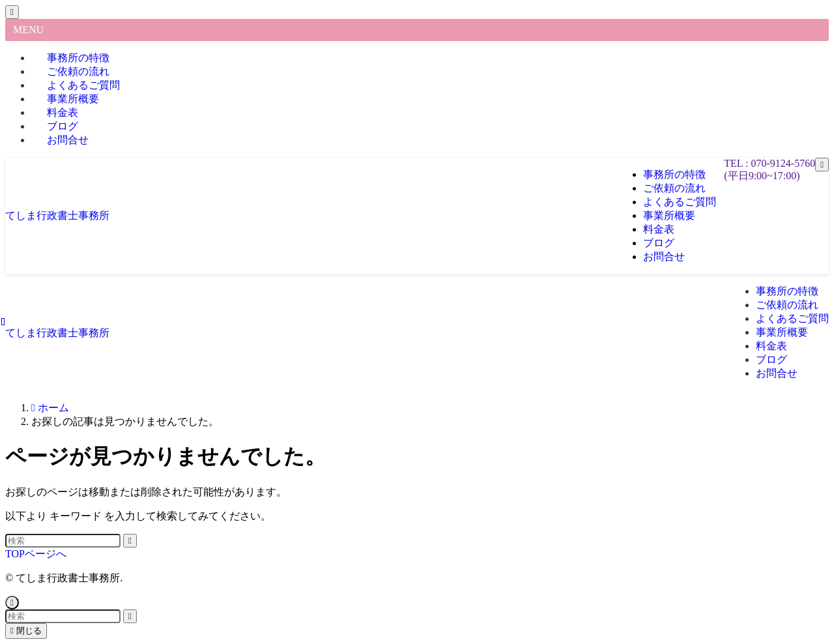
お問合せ (68, 140)
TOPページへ (36, 554)
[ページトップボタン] (12, 603)
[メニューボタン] (822, 165)
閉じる (26, 631)
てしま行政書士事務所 (57, 215)
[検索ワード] (63, 541)
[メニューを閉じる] (12, 12)
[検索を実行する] (130, 541)
